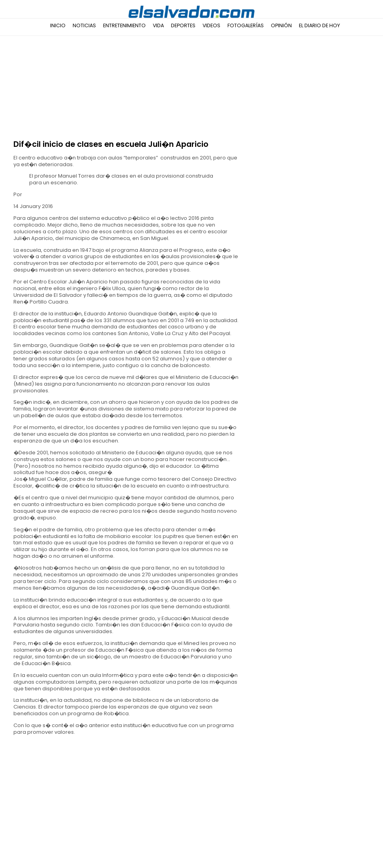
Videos (211, 25)
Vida (158, 25)
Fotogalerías (246, 25)
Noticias (84, 25)
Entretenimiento (124, 25)
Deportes (183, 25)
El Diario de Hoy (319, 25)
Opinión (281, 25)
